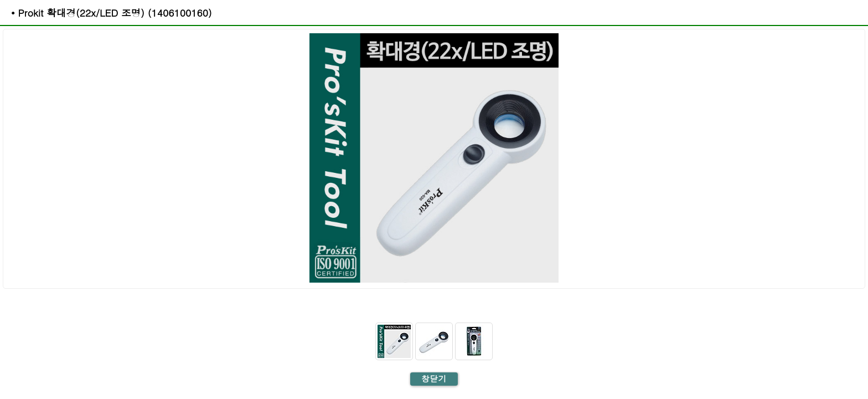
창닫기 (434, 378)
